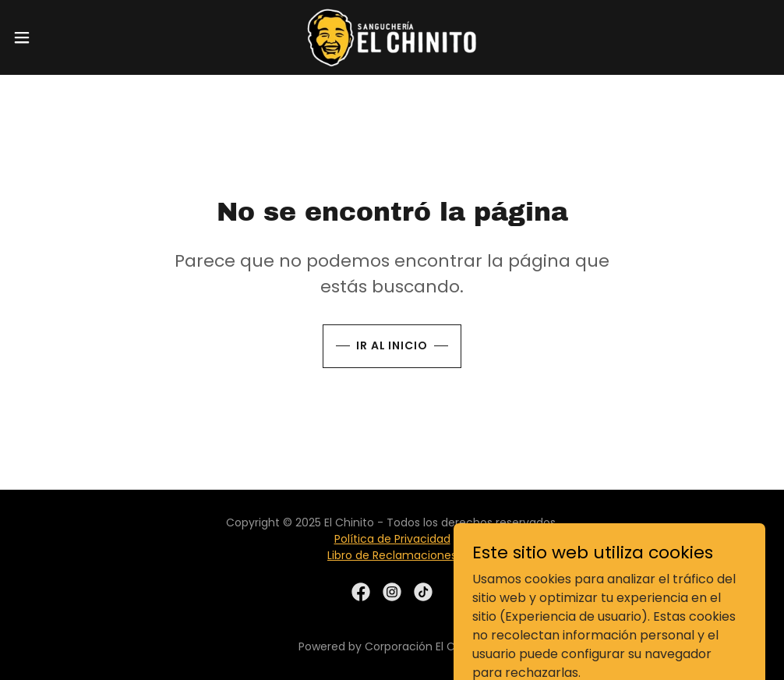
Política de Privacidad (392, 539)
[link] (392, 37)
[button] (64, 37)
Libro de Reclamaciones (392, 555)
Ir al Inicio (392, 345)
